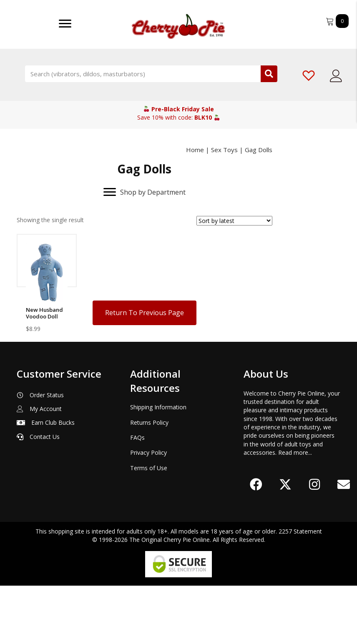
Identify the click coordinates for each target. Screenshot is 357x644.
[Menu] (65, 24)
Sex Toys (224, 150)
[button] (256, 543)
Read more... (295, 511)
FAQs (137, 496)
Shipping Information (158, 465)
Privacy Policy (148, 511)
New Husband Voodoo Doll (44, 313)
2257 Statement (300, 590)
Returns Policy (149, 481)
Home (195, 150)
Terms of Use (149, 526)
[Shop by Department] (145, 192)
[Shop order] (234, 221)
